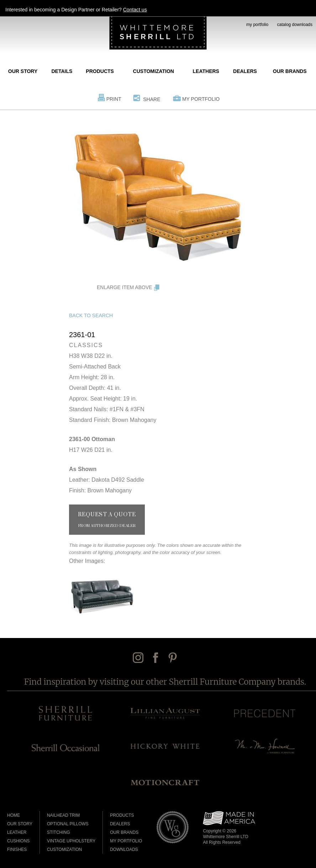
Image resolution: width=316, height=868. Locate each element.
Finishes (17, 849)
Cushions (18, 841)
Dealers (245, 71)
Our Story (23, 71)
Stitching (59, 832)
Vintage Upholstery (71, 841)
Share (152, 99)
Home (14, 815)
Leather (17, 832)
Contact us (135, 10)
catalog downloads (295, 25)
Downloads (124, 849)
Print (114, 99)
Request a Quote (107, 520)
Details (62, 71)
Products (100, 71)
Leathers (206, 71)
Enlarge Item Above (125, 287)
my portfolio (257, 25)
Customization (154, 71)
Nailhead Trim (63, 815)
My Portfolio (201, 99)
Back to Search (91, 315)
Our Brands (290, 71)
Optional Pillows (68, 824)
